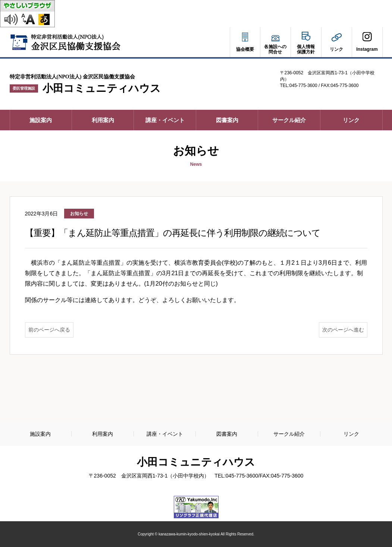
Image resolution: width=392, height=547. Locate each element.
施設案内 (41, 120)
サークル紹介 (289, 120)
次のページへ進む (343, 330)
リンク (351, 120)
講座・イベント (165, 120)
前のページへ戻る (49, 330)
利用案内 (103, 120)
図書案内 (227, 120)
